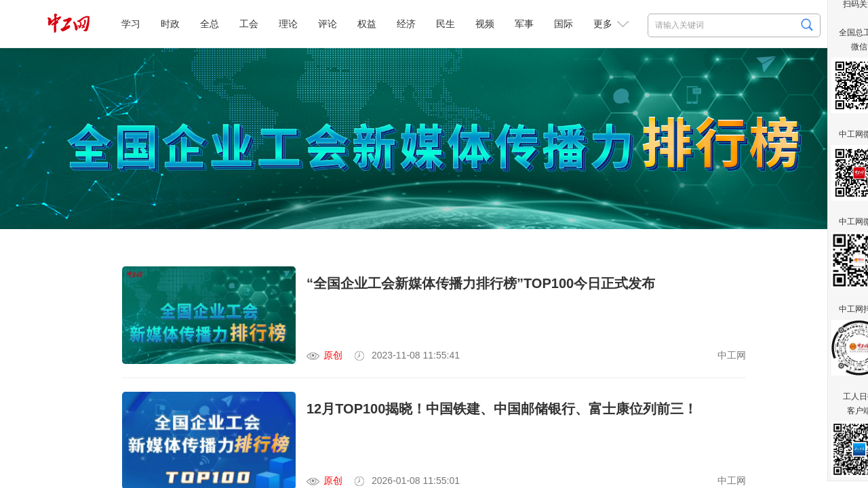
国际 (564, 24)
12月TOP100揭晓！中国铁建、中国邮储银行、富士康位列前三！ (502, 409)
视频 (485, 24)
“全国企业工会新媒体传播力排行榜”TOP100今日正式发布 (481, 283)
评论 (328, 24)
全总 (210, 24)
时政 (170, 24)
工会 (249, 24)
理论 (288, 24)
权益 (367, 24)
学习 (131, 24)
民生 (446, 24)
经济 (406, 24)
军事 (524, 24)
